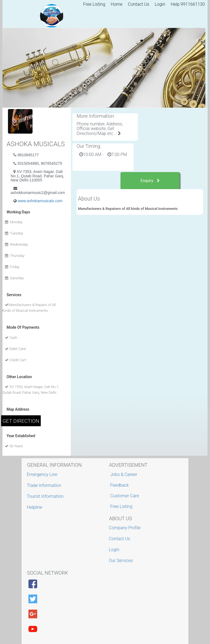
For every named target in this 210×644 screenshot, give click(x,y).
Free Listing (94, 4)
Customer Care (125, 496)
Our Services (122, 561)
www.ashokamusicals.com (40, 201)
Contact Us (139, 4)
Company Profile (125, 528)
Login (160, 4)
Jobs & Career (124, 474)
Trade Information (45, 485)
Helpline (35, 507)
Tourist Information (46, 496)
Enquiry (150, 181)
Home (117, 4)
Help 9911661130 (188, 4)
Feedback (119, 485)
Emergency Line (43, 474)
